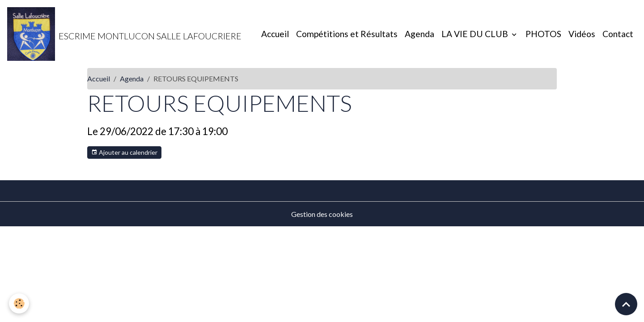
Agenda (419, 34)
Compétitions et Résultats (347, 34)
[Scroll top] (626, 304)
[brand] (124, 34)
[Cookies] (19, 303)
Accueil (275, 34)
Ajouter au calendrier (124, 153)
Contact (618, 34)
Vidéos (582, 34)
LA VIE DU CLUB (476, 34)
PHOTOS (543, 34)
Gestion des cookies (322, 214)
